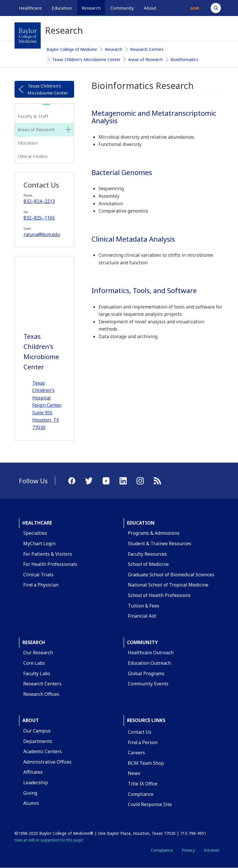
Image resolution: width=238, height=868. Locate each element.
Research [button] (91, 8)
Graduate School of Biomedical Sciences (171, 575)
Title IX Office (143, 784)
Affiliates (33, 772)
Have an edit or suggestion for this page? (49, 840)
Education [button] (62, 8)
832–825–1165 (39, 218)
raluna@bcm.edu (42, 234)
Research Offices (41, 694)
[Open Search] (216, 8)
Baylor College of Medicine (72, 49)
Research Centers (147, 49)
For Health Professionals (50, 564)
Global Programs (146, 673)
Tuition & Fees (144, 606)
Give (195, 8)
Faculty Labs (37, 673)
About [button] (150, 8)
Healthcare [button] (30, 8)
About (31, 720)
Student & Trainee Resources (160, 543)
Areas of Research (145, 59)
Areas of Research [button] (36, 130)
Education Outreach (149, 663)
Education (28, 143)
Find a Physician (41, 585)
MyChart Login (39, 543)
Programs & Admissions (154, 533)
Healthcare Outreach (151, 653)
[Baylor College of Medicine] (28, 35)
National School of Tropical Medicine (168, 585)
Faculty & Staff (33, 116)
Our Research (38, 653)
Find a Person (143, 742)
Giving (30, 793)
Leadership (36, 783)
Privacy (188, 850)
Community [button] (122, 8)
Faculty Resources (147, 554)
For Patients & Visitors (48, 554)
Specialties (35, 533)
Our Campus (37, 731)
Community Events (148, 684)
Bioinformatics (185, 59)
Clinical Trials (38, 575)
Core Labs (34, 663)
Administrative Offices (47, 762)
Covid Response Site (150, 804)
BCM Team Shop (146, 763)
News (134, 773)
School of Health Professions (159, 595)
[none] (68, 129)
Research (114, 49)
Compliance (141, 794)
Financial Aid (142, 616)
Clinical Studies (33, 156)
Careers (136, 753)
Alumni (31, 803)
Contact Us (140, 732)
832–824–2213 (39, 201)
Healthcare (37, 523)
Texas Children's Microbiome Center (86, 59)
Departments (38, 741)
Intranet (212, 850)
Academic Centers (43, 751)
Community (142, 642)
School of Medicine (148, 564)
